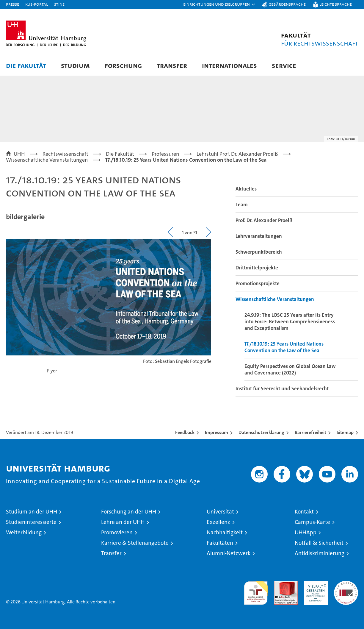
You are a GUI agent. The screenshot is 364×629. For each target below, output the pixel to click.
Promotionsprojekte (258, 284)
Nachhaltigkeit (225, 533)
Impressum (216, 433)
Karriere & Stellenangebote (135, 543)
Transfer (172, 65)
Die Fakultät (26, 65)
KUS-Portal (37, 4)
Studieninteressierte (31, 522)
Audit (280, 584)
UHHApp (306, 533)
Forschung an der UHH (129, 512)
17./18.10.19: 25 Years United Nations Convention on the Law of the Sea (284, 347)
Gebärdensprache (287, 4)
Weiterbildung (24, 533)
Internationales (229, 65)
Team (242, 205)
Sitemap (345, 433)
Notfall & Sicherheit (319, 543)
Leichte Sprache (336, 4)
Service (284, 65)
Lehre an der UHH (123, 522)
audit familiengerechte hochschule (256, 590)
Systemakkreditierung (346, 584)
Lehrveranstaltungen (259, 236)
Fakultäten (220, 543)
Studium (75, 65)
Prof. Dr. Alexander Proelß (264, 221)
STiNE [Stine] (59, 4)
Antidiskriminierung (320, 554)
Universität (220, 512)
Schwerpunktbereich (259, 252)
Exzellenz (218, 522)
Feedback (185, 433)
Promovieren (117, 533)
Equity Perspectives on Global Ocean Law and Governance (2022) (290, 370)
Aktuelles (246, 189)
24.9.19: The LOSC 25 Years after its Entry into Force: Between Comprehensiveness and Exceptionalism (290, 322)
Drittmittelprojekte (257, 268)
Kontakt (304, 512)
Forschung (123, 65)
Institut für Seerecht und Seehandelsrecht (282, 389)
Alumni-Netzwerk (229, 554)
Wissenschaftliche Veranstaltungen (275, 299)
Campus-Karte (312, 522)
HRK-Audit (314, 584)
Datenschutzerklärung (261, 433)
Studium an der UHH (32, 512)
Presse (12, 4)
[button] (219, 4)
